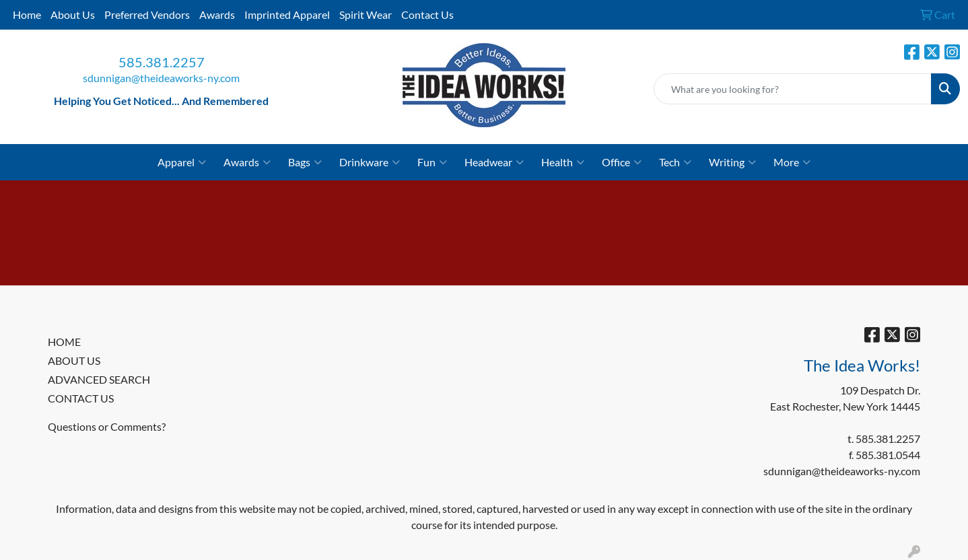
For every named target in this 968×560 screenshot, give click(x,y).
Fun (432, 162)
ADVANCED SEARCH (99, 379)
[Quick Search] (793, 89)
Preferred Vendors (147, 14)
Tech (675, 162)
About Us (73, 14)
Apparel (182, 162)
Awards (217, 14)
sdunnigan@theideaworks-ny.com (161, 78)
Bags (305, 162)
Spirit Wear (366, 14)
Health (563, 162)
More (792, 162)
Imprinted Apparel (287, 14)
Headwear (494, 162)
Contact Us (427, 14)
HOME (64, 342)
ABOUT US (74, 360)
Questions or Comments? (107, 426)
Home (27, 14)
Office (622, 162)
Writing (732, 162)
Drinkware (370, 162)
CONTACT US (81, 398)
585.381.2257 (162, 62)
